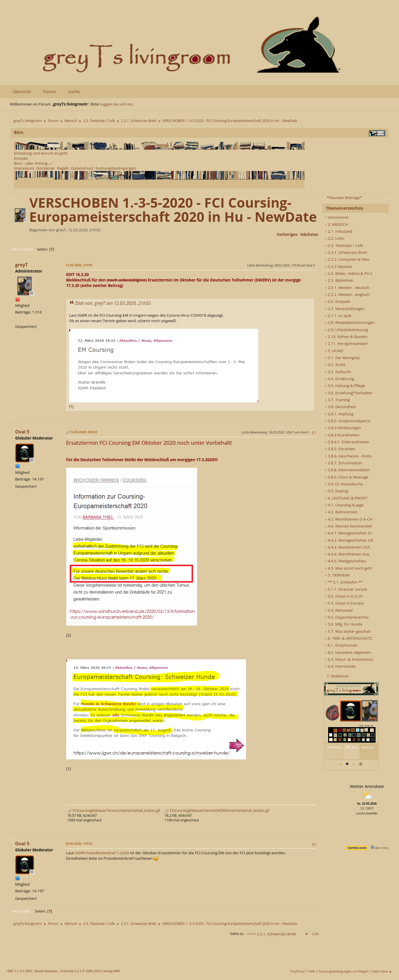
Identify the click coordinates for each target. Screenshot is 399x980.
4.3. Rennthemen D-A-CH (349, 519)
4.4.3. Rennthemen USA (347, 547)
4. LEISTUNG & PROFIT (346, 498)
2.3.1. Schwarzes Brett (346, 252)
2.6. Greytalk (337, 301)
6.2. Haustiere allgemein (348, 652)
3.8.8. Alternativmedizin (347, 470)
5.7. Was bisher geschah (348, 631)
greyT (22, 265)
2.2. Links (335, 238)
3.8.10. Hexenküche (344, 484)
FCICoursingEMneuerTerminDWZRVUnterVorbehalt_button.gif (217, 811)
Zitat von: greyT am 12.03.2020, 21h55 (113, 303)
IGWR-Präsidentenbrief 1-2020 (102, 853)
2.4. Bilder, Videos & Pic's (349, 273)
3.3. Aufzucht (338, 372)
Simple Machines (46, 971)
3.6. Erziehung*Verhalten (349, 393)
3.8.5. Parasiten (340, 449)
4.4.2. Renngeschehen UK (349, 540)
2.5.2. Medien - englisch (347, 294)
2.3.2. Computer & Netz (347, 259)
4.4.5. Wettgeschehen (346, 561)
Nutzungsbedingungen (116, 168)
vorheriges (287, 234)
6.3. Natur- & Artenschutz (349, 659)
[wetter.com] (357, 849)
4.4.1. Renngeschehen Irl (348, 533)
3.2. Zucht (335, 365)
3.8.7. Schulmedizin (344, 463)
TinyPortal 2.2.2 (71, 971)
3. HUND (334, 351)
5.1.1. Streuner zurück (346, 589)
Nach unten (22, 249)
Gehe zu (237, 934)
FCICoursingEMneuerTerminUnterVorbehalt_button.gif (114, 811)
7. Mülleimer (338, 676)
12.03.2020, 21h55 (79, 265)
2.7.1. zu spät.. (339, 316)
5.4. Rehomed (339, 610)
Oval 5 (22, 432)
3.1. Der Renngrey (342, 358)
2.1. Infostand (339, 231)
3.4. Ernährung (340, 379)
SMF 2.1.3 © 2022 (20, 971)
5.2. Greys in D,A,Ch (344, 596)
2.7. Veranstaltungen (345, 309)
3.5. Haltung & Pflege (345, 386)
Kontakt (21, 158)
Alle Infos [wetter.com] (380, 848)
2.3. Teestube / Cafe (344, 245)
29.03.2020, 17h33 (79, 843)
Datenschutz (82, 168)
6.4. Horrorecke (340, 666)
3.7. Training (337, 400)
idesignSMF (112, 971)
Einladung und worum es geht (41, 153)
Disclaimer (46, 168)
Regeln (63, 168)
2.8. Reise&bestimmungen (350, 322)
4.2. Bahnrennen (341, 512)
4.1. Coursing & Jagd (344, 505)
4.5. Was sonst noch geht (349, 568)
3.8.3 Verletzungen (343, 428)
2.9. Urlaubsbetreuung (346, 330)
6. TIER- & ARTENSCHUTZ (348, 638)
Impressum (24, 168)
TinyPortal (297, 971)
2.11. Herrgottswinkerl (346, 343)
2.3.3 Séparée (339, 266)
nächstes (309, 234)
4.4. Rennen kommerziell (348, 526)
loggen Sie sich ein (116, 104)
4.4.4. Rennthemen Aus (347, 554)
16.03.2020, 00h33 (84, 432)
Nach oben (21, 911)
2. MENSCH (336, 224)
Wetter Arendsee (367, 786)
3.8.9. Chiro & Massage (347, 477)
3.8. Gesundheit (340, 407)
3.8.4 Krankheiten (342, 435)
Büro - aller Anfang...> (33, 163)
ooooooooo (337, 217)
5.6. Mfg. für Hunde (344, 624)
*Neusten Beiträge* (344, 198)
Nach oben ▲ (382, 971)
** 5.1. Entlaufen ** (344, 582)
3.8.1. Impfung (339, 414)
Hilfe (312, 971)
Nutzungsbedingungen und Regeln (344, 971)
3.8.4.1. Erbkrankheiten (347, 442)
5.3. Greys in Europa (344, 603)
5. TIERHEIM (337, 575)
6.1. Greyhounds (341, 645)
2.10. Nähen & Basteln (346, 337)
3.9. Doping (336, 491)
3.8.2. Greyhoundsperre (348, 421)
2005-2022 (93, 971)
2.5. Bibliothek (339, 280)
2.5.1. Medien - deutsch (347, 288)
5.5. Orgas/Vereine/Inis (347, 617)
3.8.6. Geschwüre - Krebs (348, 456)
